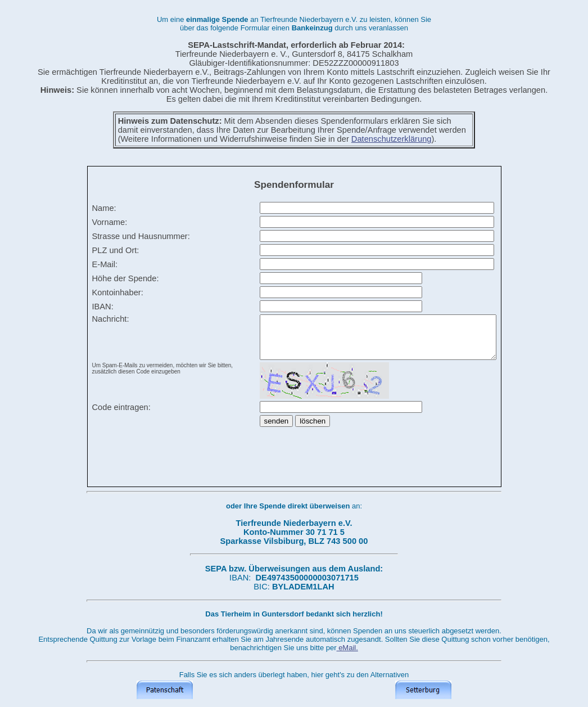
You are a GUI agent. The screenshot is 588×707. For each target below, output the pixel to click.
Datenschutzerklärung (392, 139)
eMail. (347, 648)
